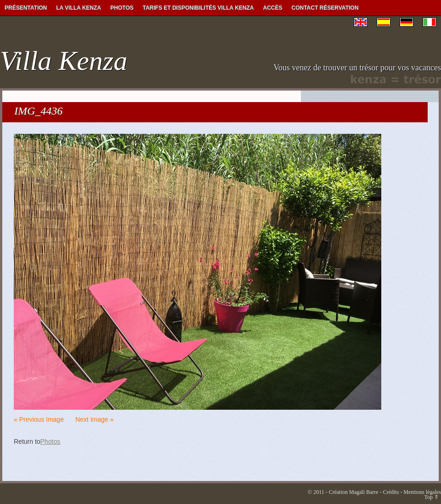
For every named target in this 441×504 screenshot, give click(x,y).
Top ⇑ (432, 497)
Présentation (26, 8)
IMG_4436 (38, 111)
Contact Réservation (325, 8)
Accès (273, 8)
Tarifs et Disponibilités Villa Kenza (198, 8)
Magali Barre (364, 492)
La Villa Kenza (79, 8)
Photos (122, 8)
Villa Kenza (64, 61)
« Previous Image (39, 419)
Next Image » (94, 419)
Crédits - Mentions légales (412, 492)
